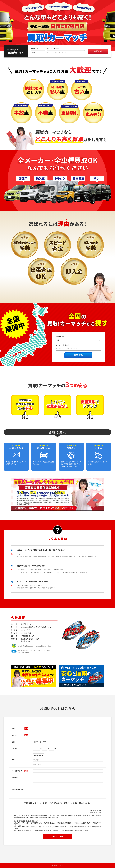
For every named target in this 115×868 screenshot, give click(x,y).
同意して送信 (58, 836)
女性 (36, 742)
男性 (43, 742)
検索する (98, 51)
